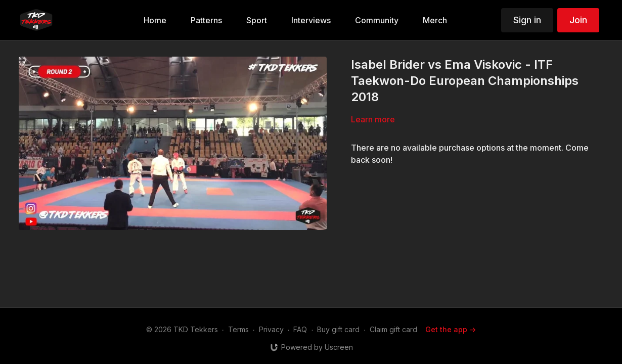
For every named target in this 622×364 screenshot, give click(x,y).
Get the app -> (451, 329)
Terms (238, 329)
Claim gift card (393, 329)
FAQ (300, 329)
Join (578, 20)
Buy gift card (338, 329)
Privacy (271, 329)
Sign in (527, 20)
